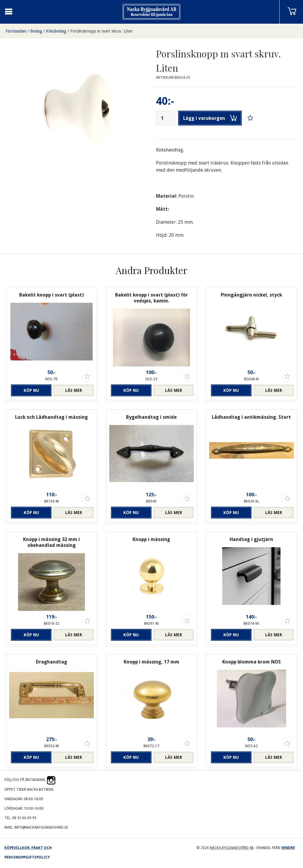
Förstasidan (16, 31)
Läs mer (74, 390)
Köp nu (31, 390)
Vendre (288, 848)
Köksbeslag (56, 31)
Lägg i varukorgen (210, 118)
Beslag (36, 31)
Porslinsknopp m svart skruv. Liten (101, 31)
